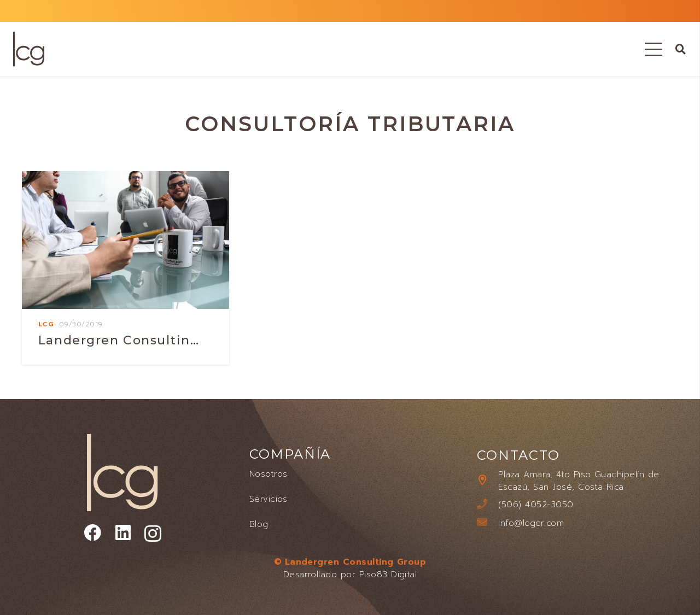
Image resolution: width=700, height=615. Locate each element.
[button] (681, 49)
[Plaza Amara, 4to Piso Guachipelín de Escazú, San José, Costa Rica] (488, 481)
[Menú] (654, 49)
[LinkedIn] (123, 533)
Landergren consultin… (119, 340)
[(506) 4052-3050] (488, 505)
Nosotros (269, 474)
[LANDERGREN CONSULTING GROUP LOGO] (29, 49)
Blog (259, 524)
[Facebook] (92, 533)
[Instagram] (153, 534)
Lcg (46, 324)
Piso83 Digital (388, 575)
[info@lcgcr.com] (488, 523)
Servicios (269, 499)
